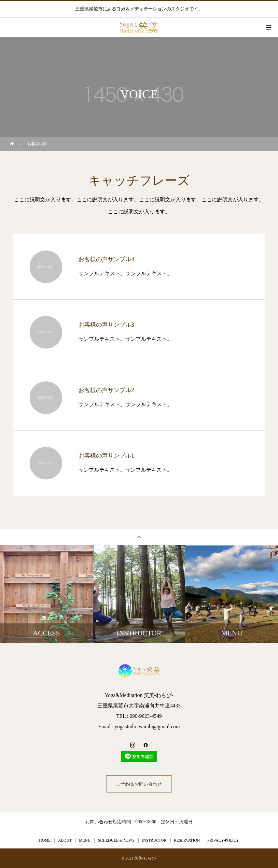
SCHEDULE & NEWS (116, 840)
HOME (45, 840)
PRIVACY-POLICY (223, 840)
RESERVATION (187, 840)
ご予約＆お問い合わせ (139, 784)
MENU (85, 840)
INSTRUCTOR (154, 840)
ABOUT (65, 840)
